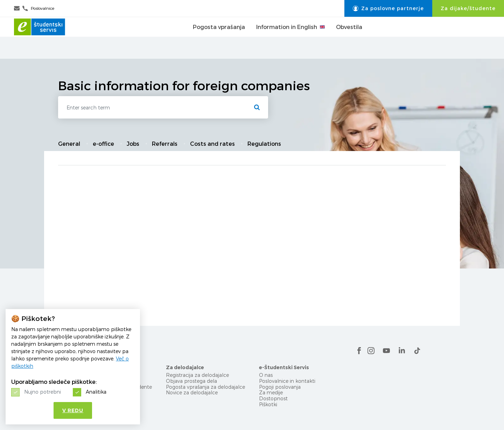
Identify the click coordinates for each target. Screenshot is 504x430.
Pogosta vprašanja (219, 38)
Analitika (96, 392)
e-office (103, 144)
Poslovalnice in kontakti (287, 381)
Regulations (264, 144)
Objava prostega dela (191, 381)
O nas (266, 375)
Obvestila (349, 38)
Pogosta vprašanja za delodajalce (205, 387)
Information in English (290, 38)
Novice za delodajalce (192, 392)
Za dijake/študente (468, 8)
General (69, 144)
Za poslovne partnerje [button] (388, 8)
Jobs (133, 144)
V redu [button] (73, 410)
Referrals (165, 144)
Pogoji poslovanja (280, 387)
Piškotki (268, 404)
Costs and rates (212, 144)
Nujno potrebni (43, 392)
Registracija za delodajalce (197, 375)
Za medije (271, 392)
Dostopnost (273, 398)
